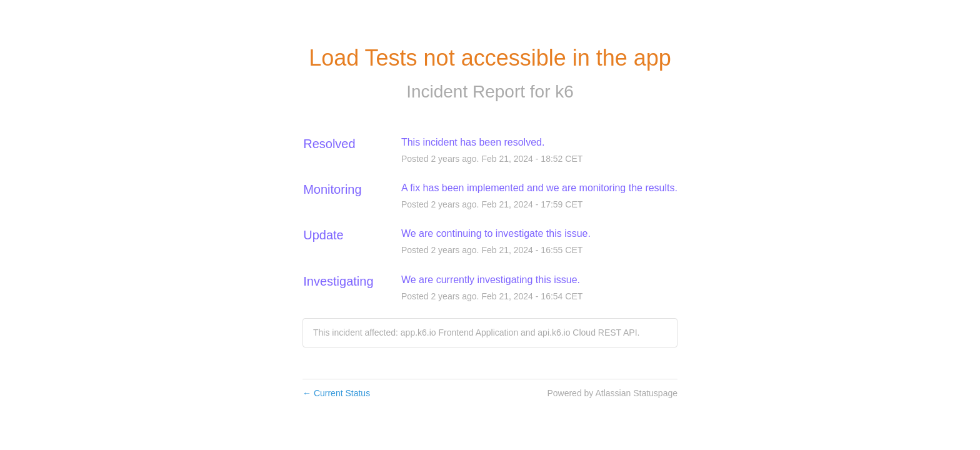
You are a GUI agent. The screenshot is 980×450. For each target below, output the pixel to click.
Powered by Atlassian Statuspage (612, 393)
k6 (564, 92)
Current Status (336, 393)
